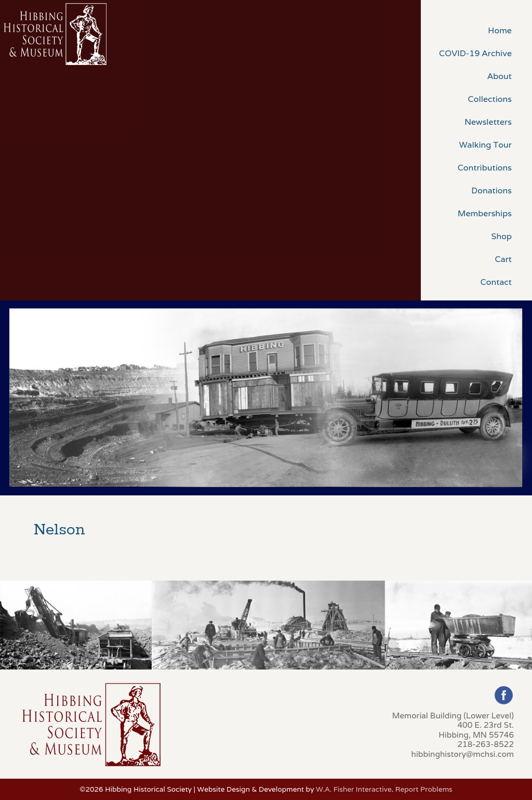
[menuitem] (476, 30)
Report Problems (424, 789)
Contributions (485, 168)
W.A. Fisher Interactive (354, 789)
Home (500, 30)
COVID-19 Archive (475, 53)
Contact (496, 282)
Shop (502, 236)
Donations (491, 191)
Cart (503, 259)
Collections (490, 99)
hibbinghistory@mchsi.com (463, 754)
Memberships (485, 213)
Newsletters (488, 122)
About (500, 76)
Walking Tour (485, 145)
